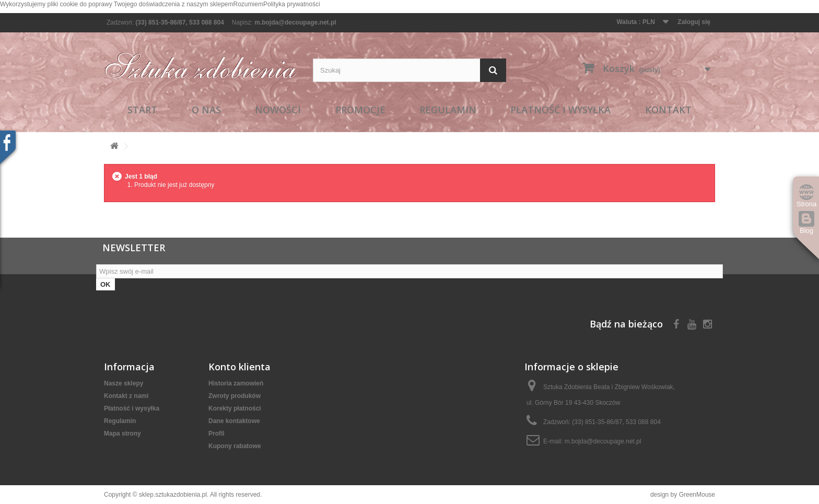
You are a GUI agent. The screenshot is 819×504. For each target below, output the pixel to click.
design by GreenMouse (683, 495)
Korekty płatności (235, 408)
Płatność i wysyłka (560, 110)
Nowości (278, 110)
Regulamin (448, 110)
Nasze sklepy (124, 383)
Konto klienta (239, 367)
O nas (206, 110)
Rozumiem (248, 4)
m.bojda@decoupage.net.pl (295, 22)
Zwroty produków (235, 396)
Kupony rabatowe (235, 446)
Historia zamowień (236, 383)
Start (142, 110)
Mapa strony (122, 433)
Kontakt (668, 110)
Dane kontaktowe (234, 421)
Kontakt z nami (126, 396)
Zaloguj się (694, 22)
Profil (217, 433)
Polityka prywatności (292, 4)
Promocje (360, 110)
